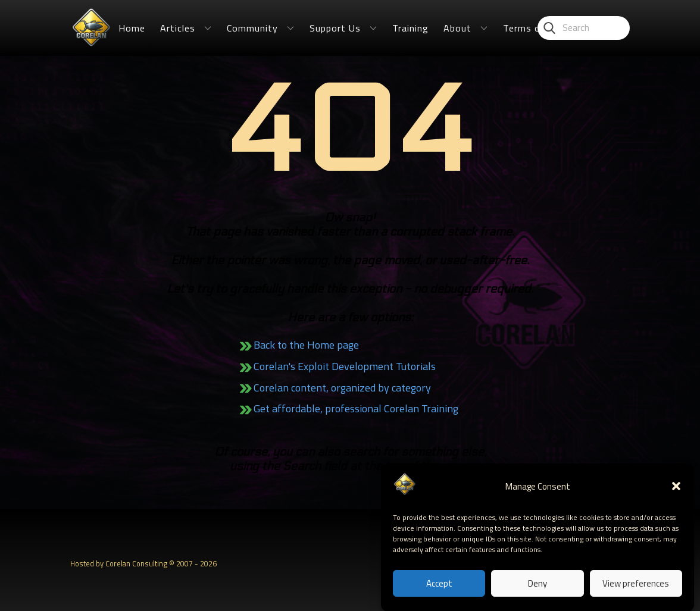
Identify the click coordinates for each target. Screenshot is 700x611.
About (457, 28)
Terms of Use (534, 28)
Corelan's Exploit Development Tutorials (345, 366)
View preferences (636, 590)
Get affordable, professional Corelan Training (356, 408)
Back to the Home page (306, 345)
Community (252, 28)
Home (132, 28)
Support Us (335, 28)
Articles (178, 28)
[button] (676, 493)
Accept (439, 590)
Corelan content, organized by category (342, 388)
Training (410, 28)
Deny (537, 590)
